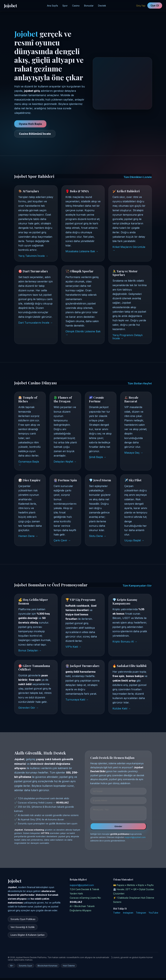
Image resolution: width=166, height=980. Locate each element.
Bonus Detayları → (30, 650)
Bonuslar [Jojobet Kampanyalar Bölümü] (89, 6)
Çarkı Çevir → (62, 540)
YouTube (153, 915)
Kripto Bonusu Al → (125, 641)
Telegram (141, 915)
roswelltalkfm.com (75, 959)
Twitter (117, 915)
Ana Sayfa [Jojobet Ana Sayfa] (52, 6)
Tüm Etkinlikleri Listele (138, 177)
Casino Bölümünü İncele (35, 134)
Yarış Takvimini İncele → (33, 256)
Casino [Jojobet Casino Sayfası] (76, 6)
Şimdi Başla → (98, 457)
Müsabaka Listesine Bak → (82, 251)
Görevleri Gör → (28, 708)
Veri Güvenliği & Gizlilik (23, 929)
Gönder (118, 828)
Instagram (128, 915)
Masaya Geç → (134, 453)
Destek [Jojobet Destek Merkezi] (102, 6)
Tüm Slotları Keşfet (140, 383)
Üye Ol (155, 6)
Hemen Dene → (28, 536)
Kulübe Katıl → (122, 708)
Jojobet (10, 6)
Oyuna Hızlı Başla (30, 124)
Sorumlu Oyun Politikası (23, 921)
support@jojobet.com (135, 839)
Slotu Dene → (98, 536)
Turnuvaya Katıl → (77, 700)
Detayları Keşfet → (65, 462)
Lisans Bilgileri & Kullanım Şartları (28, 937)
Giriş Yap (141, 6)
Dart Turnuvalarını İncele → (36, 323)
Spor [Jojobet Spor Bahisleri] (65, 6)
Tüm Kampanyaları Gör (137, 586)
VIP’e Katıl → (73, 647)
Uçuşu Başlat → (134, 540)
